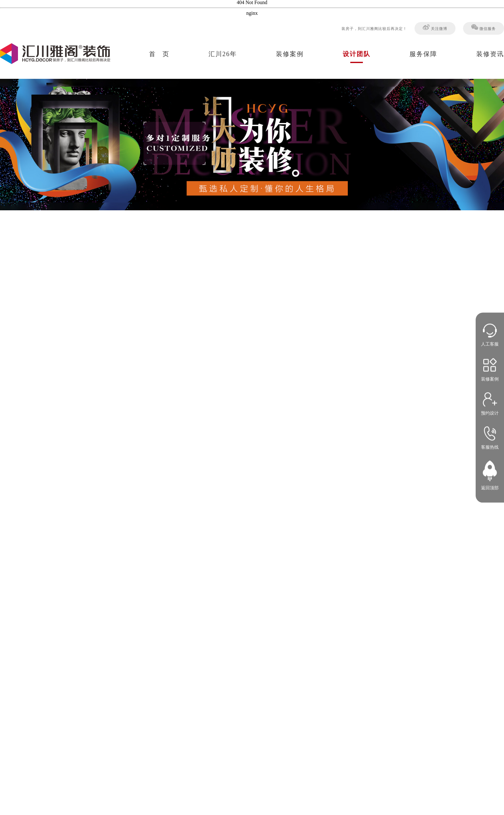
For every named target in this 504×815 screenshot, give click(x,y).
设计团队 (357, 54)
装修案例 (290, 54)
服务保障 (423, 54)
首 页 (159, 54)
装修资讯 (490, 54)
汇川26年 (223, 54)
